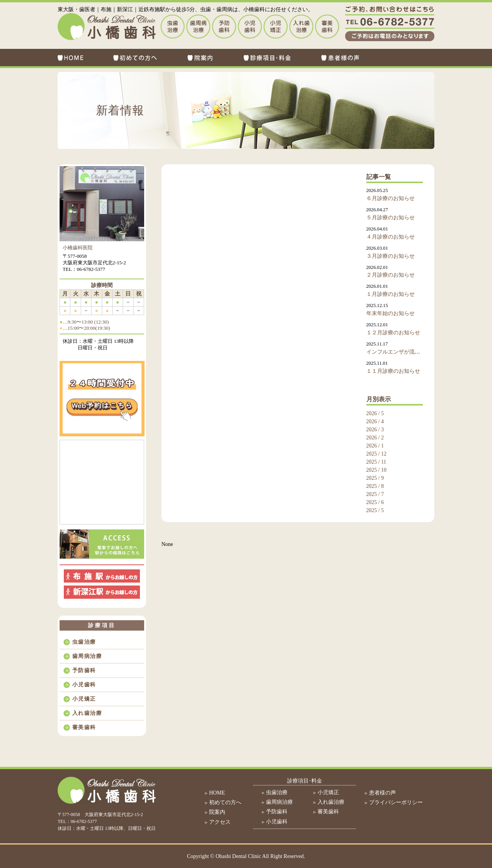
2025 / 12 (376, 454)
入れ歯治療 (87, 713)
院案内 (217, 812)
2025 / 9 (375, 478)
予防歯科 (84, 670)
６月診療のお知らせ (391, 198)
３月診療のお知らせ (391, 256)
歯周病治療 (87, 656)
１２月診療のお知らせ (393, 333)
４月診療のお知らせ (391, 237)
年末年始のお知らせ (391, 313)
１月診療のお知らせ (391, 294)
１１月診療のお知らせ (393, 371)
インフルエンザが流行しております (409, 352)
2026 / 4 (375, 421)
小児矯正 (84, 699)
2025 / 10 (376, 470)
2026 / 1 (375, 446)
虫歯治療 (84, 642)
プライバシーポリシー (396, 802)
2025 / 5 (375, 510)
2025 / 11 (376, 462)
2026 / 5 (375, 413)
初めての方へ (225, 802)
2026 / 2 (375, 438)
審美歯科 (84, 727)
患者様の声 (382, 793)
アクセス (220, 822)
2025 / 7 (375, 494)
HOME (217, 793)
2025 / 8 (375, 486)
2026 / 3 (375, 430)
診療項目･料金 (305, 781)
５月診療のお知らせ (391, 218)
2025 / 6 (375, 502)
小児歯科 (84, 685)
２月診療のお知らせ (391, 275)
